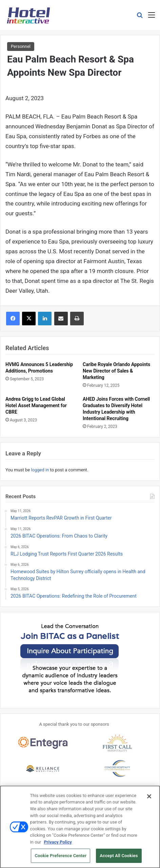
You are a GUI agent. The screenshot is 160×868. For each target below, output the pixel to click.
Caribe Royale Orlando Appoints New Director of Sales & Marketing (116, 371)
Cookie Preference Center (61, 859)
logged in (40, 470)
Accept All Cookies (119, 859)
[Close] (149, 799)
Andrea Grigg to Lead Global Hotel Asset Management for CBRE (36, 405)
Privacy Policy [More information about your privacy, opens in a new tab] (58, 845)
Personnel (21, 46)
